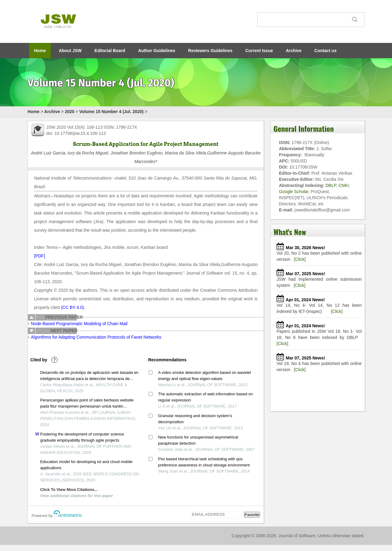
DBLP (331, 185)
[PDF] (40, 256)
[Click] (300, 259)
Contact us (326, 51)
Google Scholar (294, 192)
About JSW (70, 51)
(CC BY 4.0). (73, 307)
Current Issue (259, 51)
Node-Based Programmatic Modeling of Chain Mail (79, 324)
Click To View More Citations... (69, 490)
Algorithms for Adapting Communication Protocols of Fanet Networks (96, 337)
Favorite (252, 515)
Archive (294, 51)
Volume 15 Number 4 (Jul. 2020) (111, 112)
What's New (290, 232)
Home (40, 51)
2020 (70, 112)
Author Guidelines (157, 51)
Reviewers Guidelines (210, 51)
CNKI (343, 185)
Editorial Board (110, 51)
